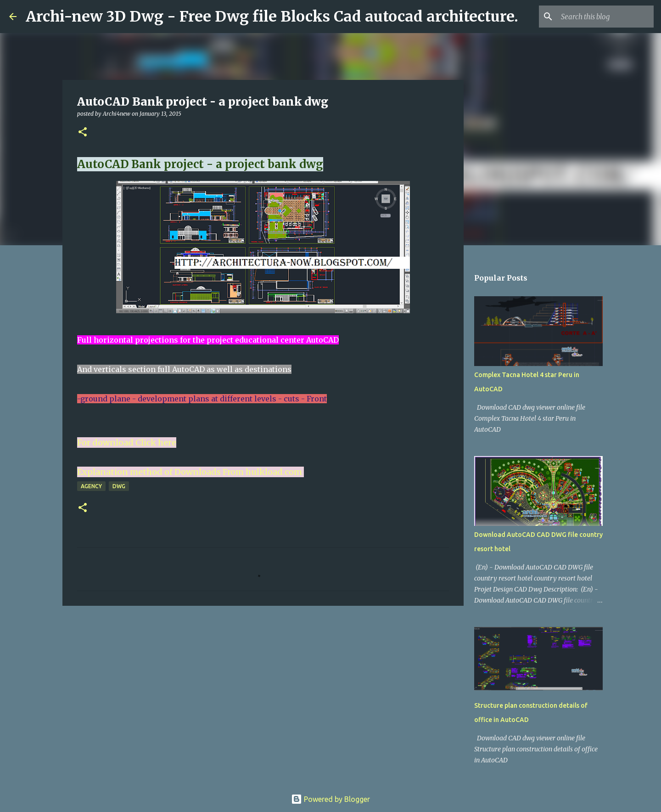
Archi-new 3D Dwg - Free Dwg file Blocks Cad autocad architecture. (272, 17)
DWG (119, 486)
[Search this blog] (605, 17)
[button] (83, 133)
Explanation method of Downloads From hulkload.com (190, 472)
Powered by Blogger (330, 799)
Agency (91, 486)
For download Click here (127, 443)
